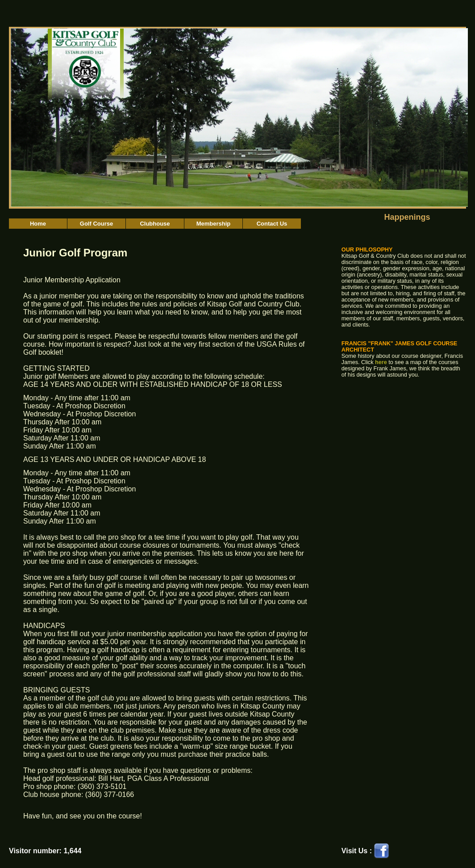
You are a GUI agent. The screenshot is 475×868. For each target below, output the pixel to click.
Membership (214, 224)
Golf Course (96, 224)
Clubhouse (155, 224)
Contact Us (272, 224)
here (381, 362)
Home (38, 224)
